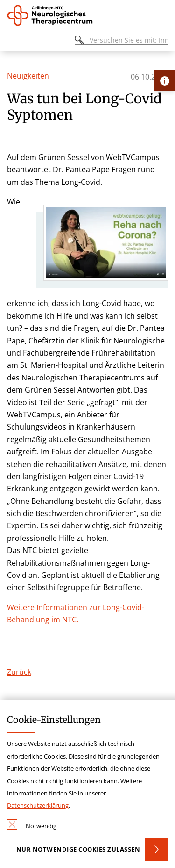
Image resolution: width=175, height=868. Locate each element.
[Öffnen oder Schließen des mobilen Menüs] (12, 41)
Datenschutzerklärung (38, 805)
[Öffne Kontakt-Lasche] (164, 81)
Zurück (19, 672)
